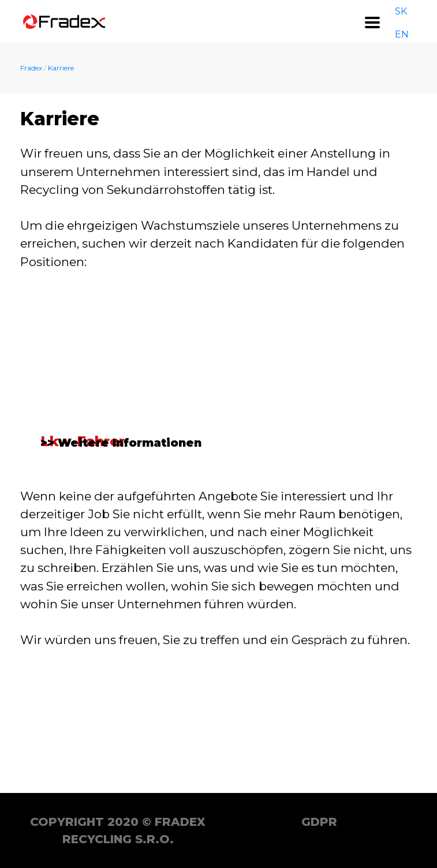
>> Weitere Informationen (122, 567)
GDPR (319, 822)
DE (416, 21)
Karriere (61, 68)
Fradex (31, 68)
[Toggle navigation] (372, 23)
